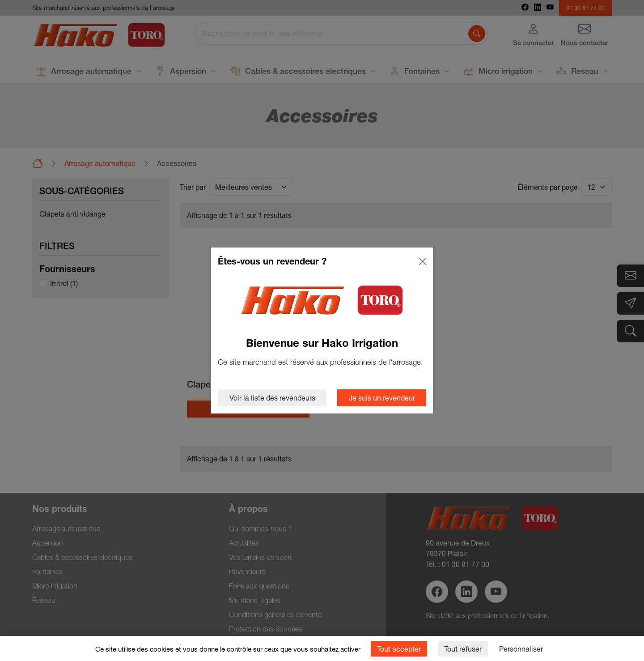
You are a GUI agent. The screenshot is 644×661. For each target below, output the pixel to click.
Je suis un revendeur (382, 398)
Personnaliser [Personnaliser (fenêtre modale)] (521, 649)
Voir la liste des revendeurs (272, 398)
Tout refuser (463, 649)
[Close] (423, 261)
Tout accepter (399, 649)
